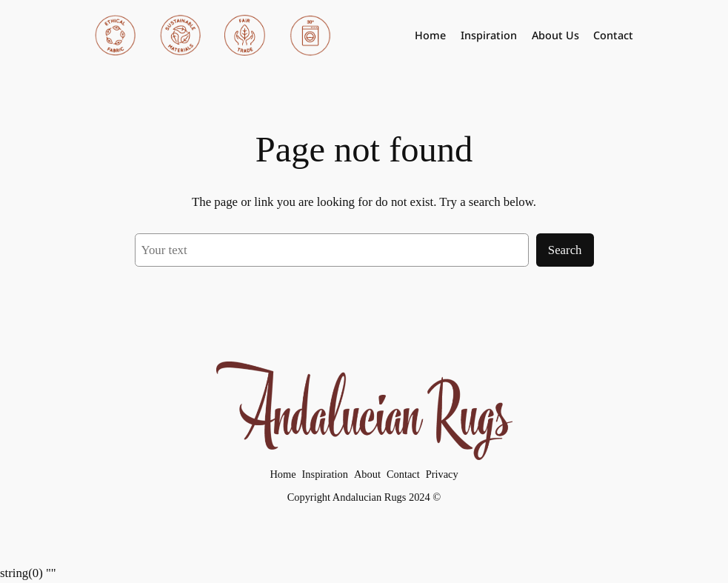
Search (565, 250)
